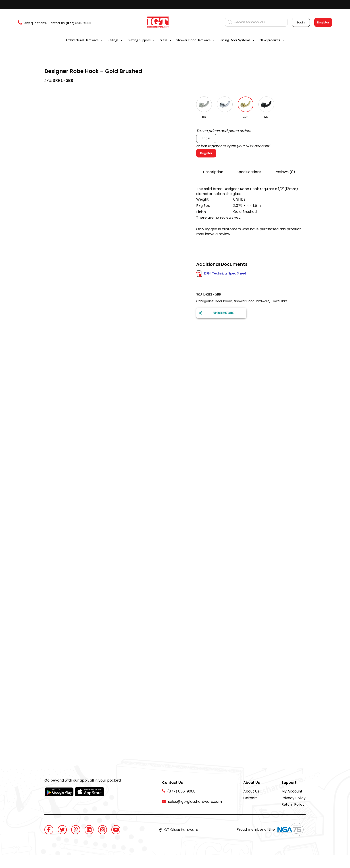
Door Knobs (224, 301)
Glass (166, 40)
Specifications (249, 172)
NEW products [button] (272, 40)
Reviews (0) (285, 172)
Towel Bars (279, 301)
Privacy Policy (294, 798)
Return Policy (293, 804)
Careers (250, 798)
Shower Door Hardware (196, 40)
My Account (292, 791)
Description (213, 172)
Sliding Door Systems (237, 40)
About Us (251, 791)
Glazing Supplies (141, 40)
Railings (115, 40)
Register (206, 153)
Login (206, 138)
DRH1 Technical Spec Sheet (225, 273)
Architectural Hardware (84, 40)
